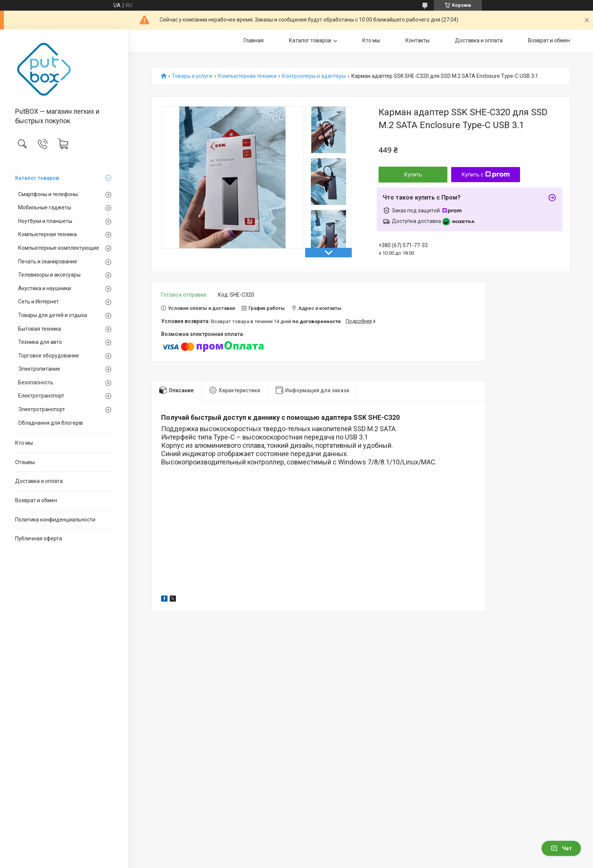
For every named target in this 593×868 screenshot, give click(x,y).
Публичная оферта (39, 538)
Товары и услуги (192, 76)
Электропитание (39, 369)
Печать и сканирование (48, 261)
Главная (254, 40)
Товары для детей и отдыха (53, 315)
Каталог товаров (37, 178)
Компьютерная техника (47, 234)
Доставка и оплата (39, 481)
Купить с (486, 175)
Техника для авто (40, 342)
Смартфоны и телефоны (48, 194)
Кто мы (24, 443)
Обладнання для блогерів (50, 423)
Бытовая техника (40, 329)
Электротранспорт (42, 409)
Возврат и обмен (36, 500)
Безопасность (36, 382)
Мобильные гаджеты (45, 207)
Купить (413, 175)
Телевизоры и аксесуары (49, 275)
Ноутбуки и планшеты (45, 221)
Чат (561, 848)
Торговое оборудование (49, 356)
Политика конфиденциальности (55, 520)
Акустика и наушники (45, 288)
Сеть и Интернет (39, 302)
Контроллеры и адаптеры (314, 76)
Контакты (418, 40)
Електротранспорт (41, 396)
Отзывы (25, 462)
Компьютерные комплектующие (59, 248)
